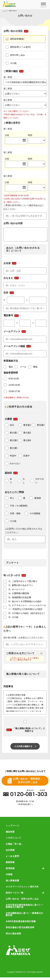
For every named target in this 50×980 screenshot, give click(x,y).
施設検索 (10, 834)
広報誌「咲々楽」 (15, 847)
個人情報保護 (12, 883)
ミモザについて (13, 841)
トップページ (12, 828)
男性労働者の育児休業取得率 (20, 930)
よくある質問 (12, 859)
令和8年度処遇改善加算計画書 (21, 924)
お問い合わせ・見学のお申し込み (22, 902)
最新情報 (10, 865)
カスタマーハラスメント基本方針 (22, 889)
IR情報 (9, 877)
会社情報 (10, 853)
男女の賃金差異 (13, 936)
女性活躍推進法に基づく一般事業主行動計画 (24, 917)
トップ (5, 11)
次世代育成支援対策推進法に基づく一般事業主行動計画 (24, 909)
